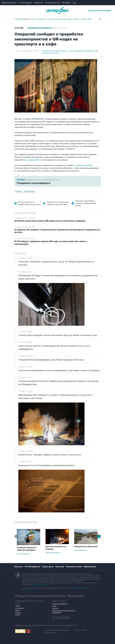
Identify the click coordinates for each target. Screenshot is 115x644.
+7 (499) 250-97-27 (28, 590)
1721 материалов (23, 554)
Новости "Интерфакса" (60, 604)
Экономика (41, 19)
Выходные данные (51, 632)
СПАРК (18, 606)
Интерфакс (58, 11)
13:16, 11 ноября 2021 (60, 28)
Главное (18, 19)
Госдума (19, 192)
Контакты (19, 567)
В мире (33, 19)
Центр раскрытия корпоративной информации (64, 612)
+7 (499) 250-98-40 (79, 588)
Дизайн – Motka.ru (81, 630)
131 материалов (80, 550)
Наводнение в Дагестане (86, 547)
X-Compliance (20, 608)
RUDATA (55, 609)
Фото (90, 19)
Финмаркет (66, 3)
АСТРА (18, 615)
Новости (76, 19)
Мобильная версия (9, 3)
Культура (56, 19)
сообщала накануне (83, 165)
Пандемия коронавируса (40, 28)
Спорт (49, 19)
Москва (63, 19)
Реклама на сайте (74, 567)
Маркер (18, 613)
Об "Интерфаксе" (25, 3)
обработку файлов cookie (41, 585)
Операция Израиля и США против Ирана (27, 549)
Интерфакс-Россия (53, 3)
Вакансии (60, 567)
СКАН (54, 606)
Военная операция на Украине (56, 548)
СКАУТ (18, 611)
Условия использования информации (57, 630)
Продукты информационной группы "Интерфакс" (50, 596)
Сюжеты (84, 19)
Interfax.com (39, 3)
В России (25, 19)
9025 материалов (53, 553)
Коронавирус (30, 192)
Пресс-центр (48, 567)
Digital (70, 19)
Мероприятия (90, 567)
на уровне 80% (32, 160)
